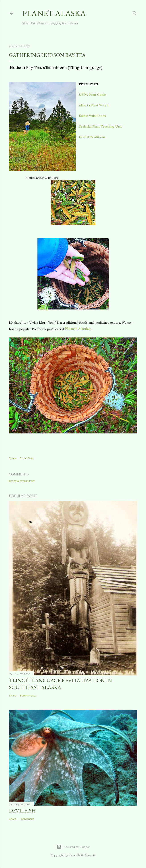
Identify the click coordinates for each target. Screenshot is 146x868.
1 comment (27, 819)
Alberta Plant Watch (94, 105)
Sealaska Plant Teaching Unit (100, 126)
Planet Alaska (54, 13)
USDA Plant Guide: (93, 95)
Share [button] (13, 458)
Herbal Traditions (92, 137)
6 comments (28, 695)
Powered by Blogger (73, 847)
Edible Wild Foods (92, 116)
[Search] (135, 12)
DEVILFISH (22, 811)
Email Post (27, 458)
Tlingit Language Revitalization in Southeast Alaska (61, 684)
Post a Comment (22, 481)
